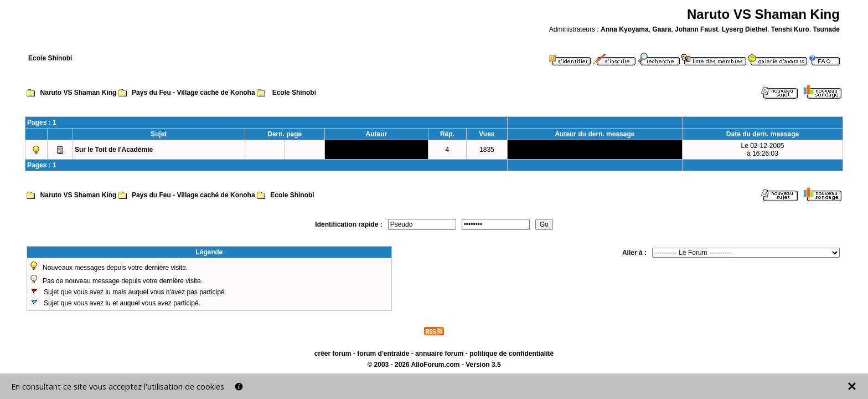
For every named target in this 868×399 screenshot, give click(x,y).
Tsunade (826, 29)
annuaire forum (439, 354)
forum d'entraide (383, 354)
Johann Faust (696, 29)
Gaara (662, 29)
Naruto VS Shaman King (78, 93)
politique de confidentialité (512, 354)
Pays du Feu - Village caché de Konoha (193, 93)
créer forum (333, 354)
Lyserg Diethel (745, 29)
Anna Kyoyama (625, 29)
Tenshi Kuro (790, 29)
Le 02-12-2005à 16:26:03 (762, 150)
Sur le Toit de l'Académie (114, 150)
